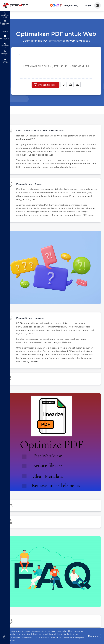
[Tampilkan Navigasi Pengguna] (97, 5)
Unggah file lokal (45, 85)
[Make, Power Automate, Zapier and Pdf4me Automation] (66, 5)
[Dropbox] (62, 85)
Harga (88, 5)
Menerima (94, 638)
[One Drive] (76, 85)
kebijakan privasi (47, 641)
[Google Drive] (69, 85)
